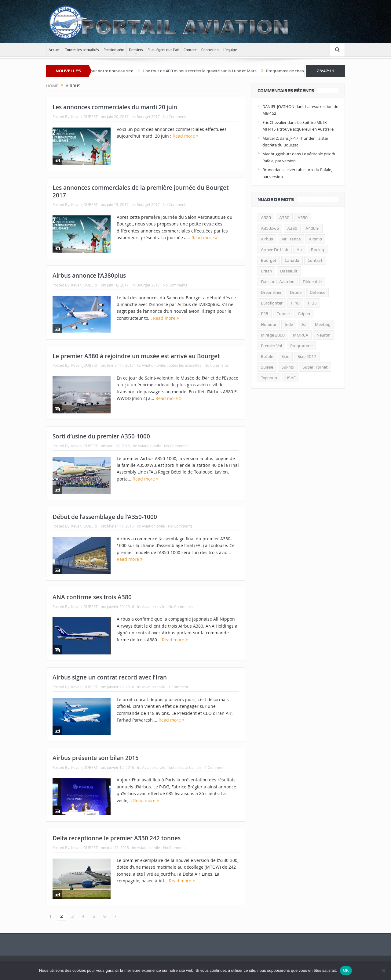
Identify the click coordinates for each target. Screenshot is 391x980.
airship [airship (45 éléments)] (315, 239)
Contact (190, 50)
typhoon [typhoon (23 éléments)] (269, 378)
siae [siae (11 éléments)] (285, 356)
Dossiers (136, 50)
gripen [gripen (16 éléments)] (304, 314)
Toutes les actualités (82, 50)
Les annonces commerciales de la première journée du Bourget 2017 (141, 191)
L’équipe (230, 50)
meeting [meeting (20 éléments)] (323, 324)
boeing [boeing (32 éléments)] (318, 250)
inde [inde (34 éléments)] (289, 324)
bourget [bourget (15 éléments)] (269, 260)
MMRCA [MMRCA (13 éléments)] (301, 335)
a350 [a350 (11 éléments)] (303, 218)
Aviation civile (153, 365)
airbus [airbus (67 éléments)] (267, 239)
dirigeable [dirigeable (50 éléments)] (312, 282)
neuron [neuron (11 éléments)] (323, 335)
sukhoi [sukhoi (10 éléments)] (288, 367)
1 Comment (178, 687)
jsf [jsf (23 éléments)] (304, 324)
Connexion (210, 50)
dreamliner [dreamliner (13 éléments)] (271, 292)
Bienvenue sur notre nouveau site (110, 71)
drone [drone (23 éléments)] (296, 292)
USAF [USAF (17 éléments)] (291, 378)
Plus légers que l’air (163, 50)
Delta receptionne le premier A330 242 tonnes (117, 838)
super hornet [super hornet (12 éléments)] (315, 367)
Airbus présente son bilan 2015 (96, 758)
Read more (186, 136)
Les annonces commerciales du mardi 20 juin (115, 107)
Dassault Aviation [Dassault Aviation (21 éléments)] (278, 282)
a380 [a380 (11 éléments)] (292, 228)
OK (346, 970)
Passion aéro (114, 50)
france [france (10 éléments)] (283, 314)
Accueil (55, 50)
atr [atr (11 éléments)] (300, 250)
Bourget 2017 (148, 117)
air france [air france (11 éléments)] (291, 239)
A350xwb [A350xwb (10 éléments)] (270, 228)
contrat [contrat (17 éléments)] (315, 260)
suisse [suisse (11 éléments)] (267, 367)
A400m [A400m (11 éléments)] (312, 228)
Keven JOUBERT (84, 117)
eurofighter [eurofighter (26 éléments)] (272, 303)
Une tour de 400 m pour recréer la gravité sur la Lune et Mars (208, 71)
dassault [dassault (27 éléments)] (289, 271)
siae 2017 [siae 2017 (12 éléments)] (307, 356)
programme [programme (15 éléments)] (301, 346)
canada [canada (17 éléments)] (292, 260)
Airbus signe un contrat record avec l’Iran (110, 677)
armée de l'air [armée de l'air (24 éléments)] (275, 250)
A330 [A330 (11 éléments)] (284, 218)
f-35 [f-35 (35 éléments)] (312, 303)
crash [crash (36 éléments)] (266, 271)
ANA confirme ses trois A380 (92, 597)
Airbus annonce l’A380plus (89, 276)
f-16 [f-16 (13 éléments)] (295, 303)
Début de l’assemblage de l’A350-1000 (105, 517)
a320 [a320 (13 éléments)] (266, 218)
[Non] (383, 971)
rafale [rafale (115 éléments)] (267, 356)
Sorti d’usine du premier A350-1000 (101, 436)
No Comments (175, 117)
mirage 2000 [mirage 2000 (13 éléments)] (273, 335)
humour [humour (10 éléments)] (269, 324)
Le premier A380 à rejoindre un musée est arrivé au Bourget (136, 356)
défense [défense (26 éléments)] (318, 292)
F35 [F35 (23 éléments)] (265, 314)
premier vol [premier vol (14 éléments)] (271, 346)
